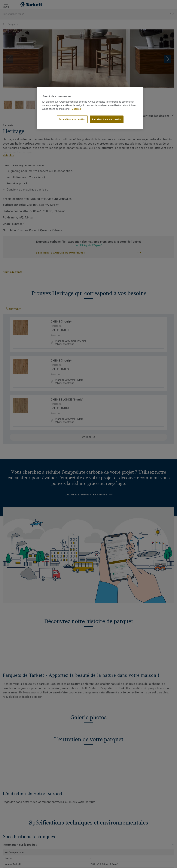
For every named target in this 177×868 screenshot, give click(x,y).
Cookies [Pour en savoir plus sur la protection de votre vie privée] (76, 109)
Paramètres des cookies (72, 119)
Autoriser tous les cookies (107, 119)
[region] (90, 108)
